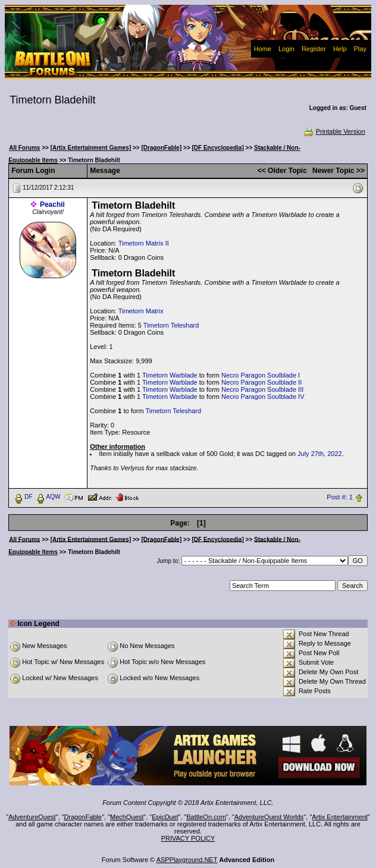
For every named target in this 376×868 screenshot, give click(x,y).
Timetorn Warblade (170, 375)
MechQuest (127, 817)
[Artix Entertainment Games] (91, 148)
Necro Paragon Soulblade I (261, 375)
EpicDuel (165, 817)
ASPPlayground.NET (187, 860)
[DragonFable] (161, 148)
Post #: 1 (339, 497)
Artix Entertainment (340, 817)
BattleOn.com (206, 817)
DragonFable (83, 817)
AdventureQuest (32, 817)
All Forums (24, 148)
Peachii (52, 205)
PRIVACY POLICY (188, 838)
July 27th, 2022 (320, 454)
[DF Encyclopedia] (218, 148)
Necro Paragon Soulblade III (262, 389)
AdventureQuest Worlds (269, 817)
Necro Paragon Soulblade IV (263, 397)
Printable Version (334, 131)
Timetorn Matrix (141, 311)
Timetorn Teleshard (171, 325)
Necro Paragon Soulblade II (261, 382)
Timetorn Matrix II (144, 243)
